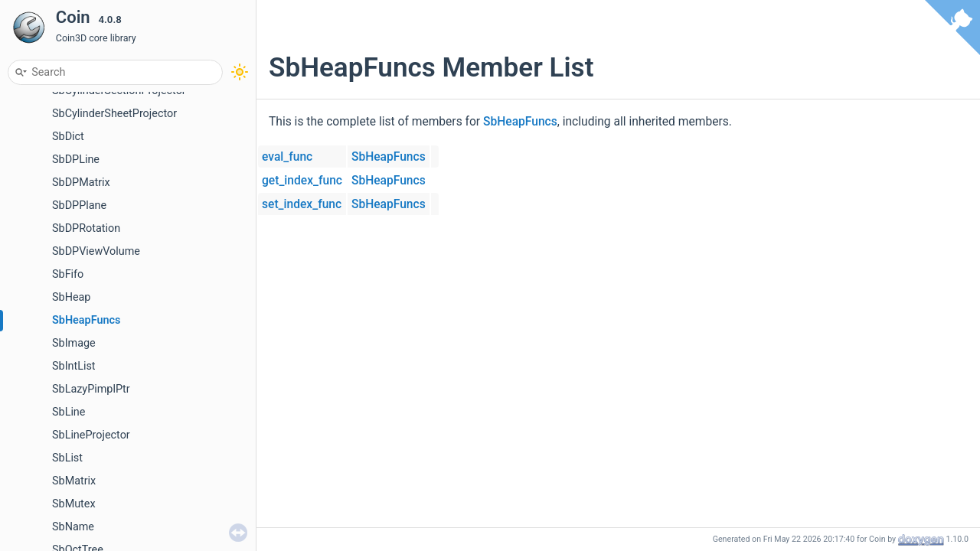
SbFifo (68, 274)
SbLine (69, 412)
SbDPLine (76, 160)
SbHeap (71, 297)
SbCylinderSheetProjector (114, 114)
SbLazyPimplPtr (91, 389)
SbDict (68, 137)
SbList (67, 458)
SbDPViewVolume (96, 251)
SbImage (74, 343)
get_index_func (302, 181)
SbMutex (74, 504)
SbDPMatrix (81, 183)
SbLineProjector (91, 435)
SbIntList (74, 366)
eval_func (287, 157)
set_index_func (302, 204)
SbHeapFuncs (86, 320)
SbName (73, 527)
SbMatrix (74, 481)
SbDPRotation (86, 228)
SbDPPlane (79, 205)
